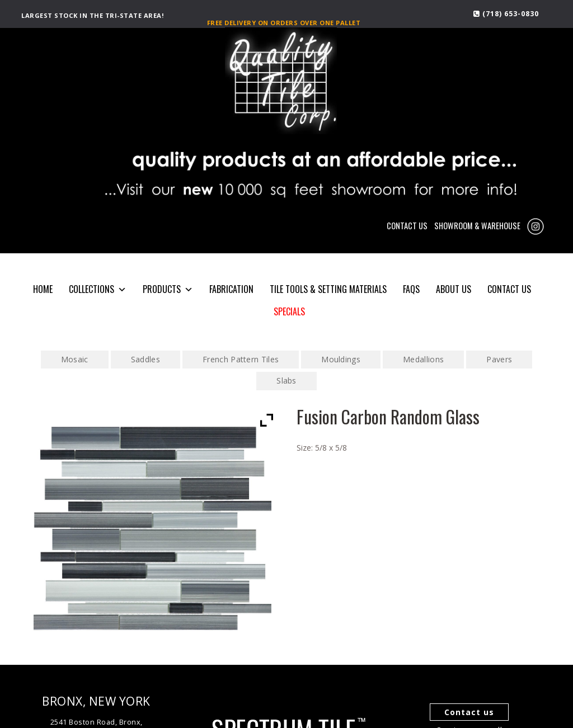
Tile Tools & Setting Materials (328, 289)
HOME (43, 289)
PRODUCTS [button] (168, 289)
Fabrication (231, 289)
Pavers (499, 359)
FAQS (411, 289)
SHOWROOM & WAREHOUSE (477, 226)
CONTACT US (407, 226)
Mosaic (75, 359)
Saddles (145, 359)
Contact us (469, 712)
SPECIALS (289, 311)
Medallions (423, 359)
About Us (454, 289)
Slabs (286, 380)
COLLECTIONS (98, 289)
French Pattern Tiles (241, 359)
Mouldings (341, 359)
